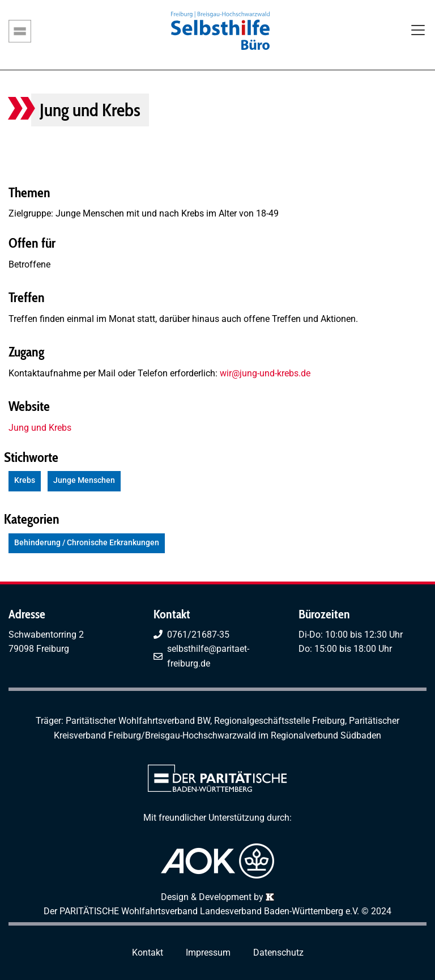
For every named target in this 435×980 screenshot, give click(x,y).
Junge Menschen (84, 480)
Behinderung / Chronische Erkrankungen (87, 543)
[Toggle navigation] (418, 31)
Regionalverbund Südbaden (326, 735)
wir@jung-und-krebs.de (265, 373)
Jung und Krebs (40, 428)
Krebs (25, 480)
